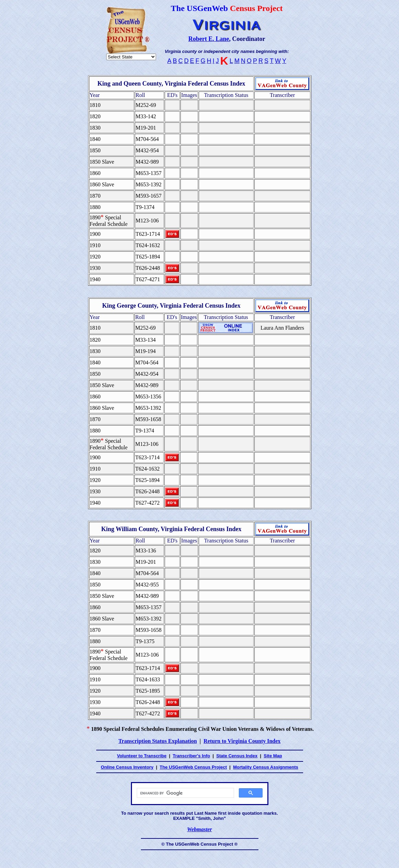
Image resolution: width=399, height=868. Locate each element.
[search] (185, 793)
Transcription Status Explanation (158, 741)
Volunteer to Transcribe (142, 756)
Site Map (273, 756)
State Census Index (237, 756)
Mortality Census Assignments (266, 767)
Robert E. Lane (209, 39)
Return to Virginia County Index (242, 741)
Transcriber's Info (192, 756)
